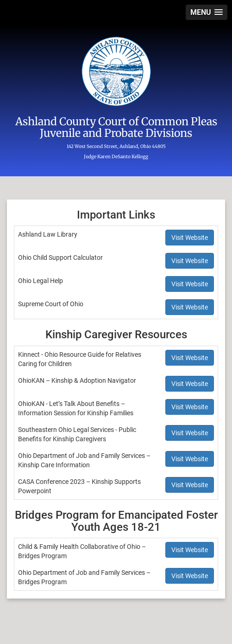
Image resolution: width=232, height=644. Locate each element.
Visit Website (190, 238)
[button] (207, 12)
